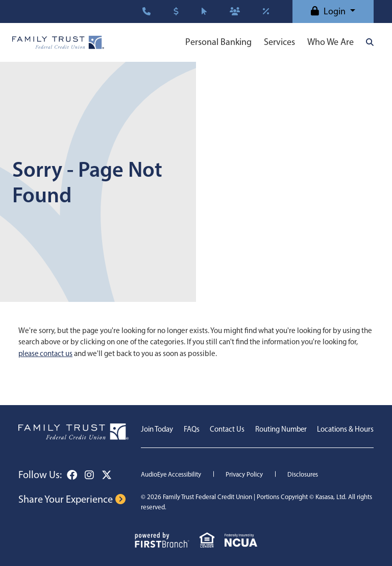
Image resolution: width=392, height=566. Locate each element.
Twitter (107, 475)
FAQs (191, 429)
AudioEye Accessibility (171, 474)
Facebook (72, 475)
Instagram (89, 475)
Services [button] (279, 42)
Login (335, 11)
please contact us (46, 353)
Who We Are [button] (330, 42)
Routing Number (280, 429)
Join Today (157, 429)
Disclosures (304, 474)
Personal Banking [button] (218, 42)
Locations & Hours (345, 429)
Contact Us (226, 429)
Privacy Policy (245, 474)
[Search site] (370, 42)
